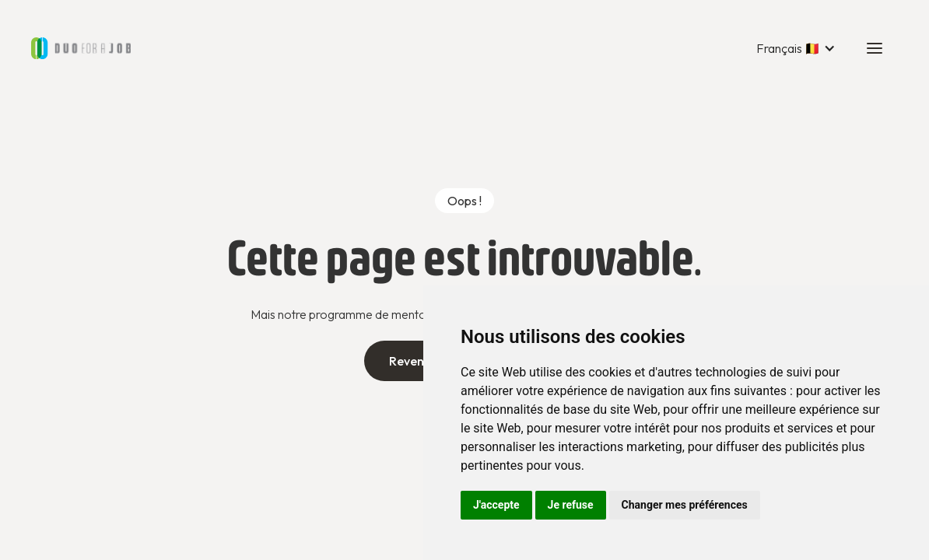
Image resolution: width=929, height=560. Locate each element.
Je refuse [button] (571, 505)
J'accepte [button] (496, 505)
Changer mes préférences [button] (685, 505)
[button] (796, 48)
